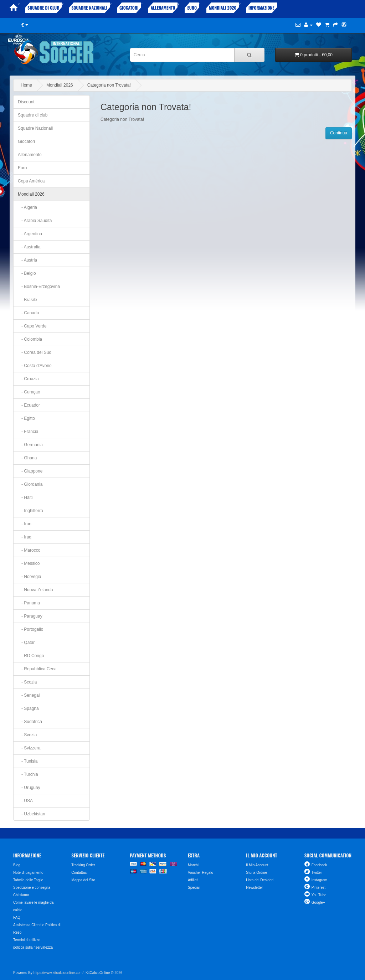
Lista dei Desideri (260, 880)
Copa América (31, 181)
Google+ (318, 902)
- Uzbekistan (32, 814)
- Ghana (27, 458)
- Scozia (27, 682)
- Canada (28, 313)
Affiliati (193, 880)
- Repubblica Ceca (37, 669)
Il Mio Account (257, 865)
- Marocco (29, 550)
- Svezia (27, 735)
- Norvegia (29, 577)
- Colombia (30, 339)
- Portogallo (30, 629)
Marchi (193, 865)
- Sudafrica (30, 722)
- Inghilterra (30, 511)
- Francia (28, 432)
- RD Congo (31, 656)
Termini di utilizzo (27, 940)
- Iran (25, 524)
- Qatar (26, 643)
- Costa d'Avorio (35, 366)
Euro (192, 8)
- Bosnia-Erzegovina (39, 287)
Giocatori (129, 8)
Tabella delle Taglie (28, 880)
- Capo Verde (32, 326)
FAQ (17, 917)
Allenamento (163, 8)
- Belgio (27, 273)
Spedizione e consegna (32, 888)
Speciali (194, 888)
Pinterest (318, 888)
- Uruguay (29, 788)
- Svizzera (29, 748)
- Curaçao (29, 392)
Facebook (319, 865)
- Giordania (30, 484)
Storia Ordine (256, 873)
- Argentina (30, 234)
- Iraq (25, 537)
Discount (26, 102)
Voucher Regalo (201, 873)
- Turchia (28, 774)
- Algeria (27, 207)
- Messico (29, 563)
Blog (17, 865)
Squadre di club (43, 8)
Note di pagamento (28, 873)
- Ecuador (29, 405)
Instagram (319, 880)
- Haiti (25, 497)
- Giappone (30, 471)
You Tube (319, 895)
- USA (25, 801)
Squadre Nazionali (89, 8)
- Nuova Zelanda (35, 590)
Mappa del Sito (83, 880)
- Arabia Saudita (35, 221)
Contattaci (79, 873)
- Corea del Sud (35, 352)
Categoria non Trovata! (109, 85)
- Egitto (26, 418)
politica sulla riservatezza (33, 947)
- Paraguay (30, 616)
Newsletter (254, 888)
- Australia (29, 247)
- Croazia (28, 379)
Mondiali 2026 (223, 8)
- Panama (29, 603)
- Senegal (29, 695)
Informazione (261, 8)
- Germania (30, 445)
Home (26, 85)
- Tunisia (28, 761)
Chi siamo (21, 895)
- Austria (27, 260)
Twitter (317, 873)
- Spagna (28, 708)
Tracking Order (83, 865)
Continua (339, 133)
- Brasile (27, 300)
